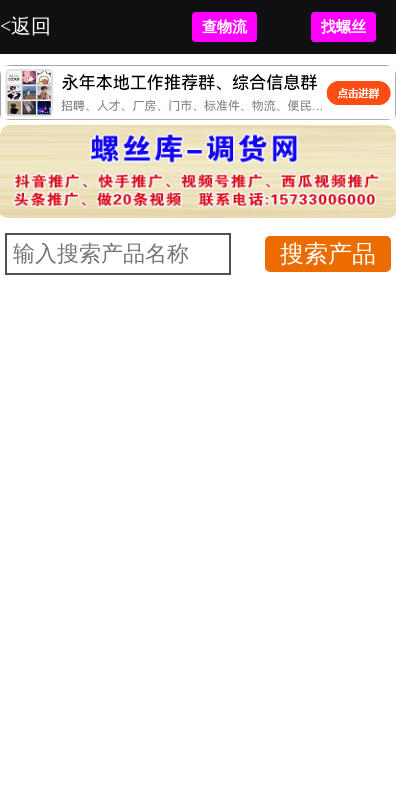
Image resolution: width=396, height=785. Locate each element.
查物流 (224, 27)
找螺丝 (343, 27)
